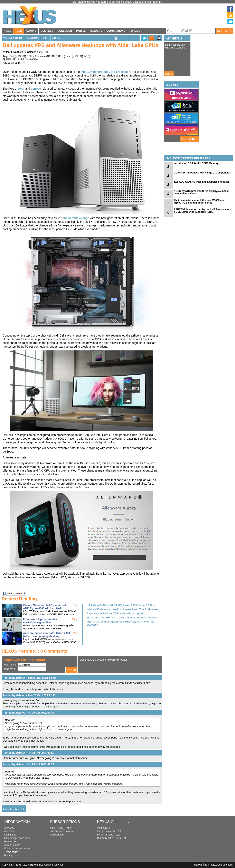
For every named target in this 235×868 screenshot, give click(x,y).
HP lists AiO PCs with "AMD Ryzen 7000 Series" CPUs (121, 605)
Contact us (10, 835)
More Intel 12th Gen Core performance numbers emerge (122, 618)
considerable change (75, 218)
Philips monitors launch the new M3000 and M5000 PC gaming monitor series (199, 202)
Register (114, 660)
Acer (21, 89)
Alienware (40, 56)
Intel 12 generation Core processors (106, 72)
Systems (33, 38)
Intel (69, 56)
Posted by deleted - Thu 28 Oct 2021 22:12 (29, 695)
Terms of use (11, 852)
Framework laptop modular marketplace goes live (40, 621)
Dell (12, 56)
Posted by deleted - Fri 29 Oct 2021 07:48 (28, 713)
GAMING (31, 31)
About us (9, 828)
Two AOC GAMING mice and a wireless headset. (202, 182)
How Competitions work (17, 838)
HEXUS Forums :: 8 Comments (35, 651)
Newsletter (69, 831)
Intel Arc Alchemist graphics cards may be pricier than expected (121, 623)
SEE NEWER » (14, 809)
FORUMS (135, 31)
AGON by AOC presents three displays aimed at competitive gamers (201, 192)
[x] (161, 2)
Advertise (9, 831)
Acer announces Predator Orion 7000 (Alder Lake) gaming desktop (46, 635)
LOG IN (169, 74)
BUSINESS (47, 31)
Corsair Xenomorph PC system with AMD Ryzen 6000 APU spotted (46, 607)
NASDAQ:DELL (24, 56)
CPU (45, 38)
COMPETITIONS (116, 31)
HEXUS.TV (96, 31)
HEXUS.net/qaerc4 (27, 59)
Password (10, 669)
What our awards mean (17, 849)
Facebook (55, 831)
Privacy (8, 856)
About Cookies (12, 845)
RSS (52, 828)
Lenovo (36, 89)
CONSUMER (65, 31)
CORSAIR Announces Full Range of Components (202, 173)
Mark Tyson (13, 52)
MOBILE (81, 31)
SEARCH (225, 31)
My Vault (15, 63)
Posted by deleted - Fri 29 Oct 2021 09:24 (28, 764)
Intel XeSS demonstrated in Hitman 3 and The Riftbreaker (123, 609)
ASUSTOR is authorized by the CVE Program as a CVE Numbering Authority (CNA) (201, 211)
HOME (7, 31)
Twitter (69, 828)
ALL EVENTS (189, 139)
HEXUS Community (113, 822)
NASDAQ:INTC (81, 56)
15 (73, 619)
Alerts (60, 828)
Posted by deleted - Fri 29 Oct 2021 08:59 (28, 753)
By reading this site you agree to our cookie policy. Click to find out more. (116, 2)
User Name (10, 665)
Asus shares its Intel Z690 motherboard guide (115, 613)
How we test (11, 842)
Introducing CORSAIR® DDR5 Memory (196, 163)
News (56, 38)
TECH (19, 31)
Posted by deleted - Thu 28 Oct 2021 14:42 (29, 678)
